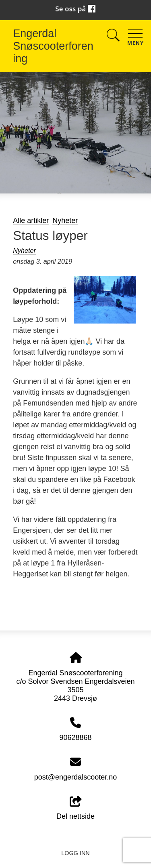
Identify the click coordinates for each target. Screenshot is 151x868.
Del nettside (75, 808)
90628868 (75, 738)
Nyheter (65, 221)
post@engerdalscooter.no (75, 777)
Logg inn (75, 853)
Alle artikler (31, 221)
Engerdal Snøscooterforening (53, 46)
